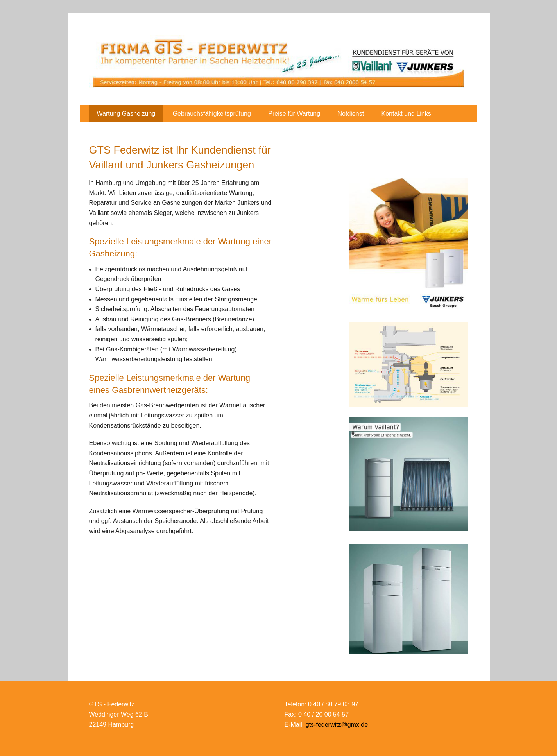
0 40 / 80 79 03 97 (333, 704)
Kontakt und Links (406, 114)
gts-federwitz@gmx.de (337, 725)
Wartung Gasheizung (126, 114)
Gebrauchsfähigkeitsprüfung (212, 114)
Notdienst (351, 114)
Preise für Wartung (294, 114)
